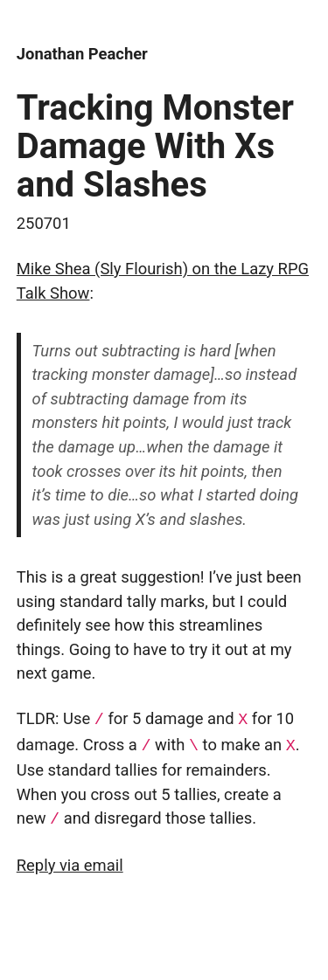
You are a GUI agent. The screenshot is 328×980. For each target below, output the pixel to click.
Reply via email (70, 863)
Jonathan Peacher (82, 54)
